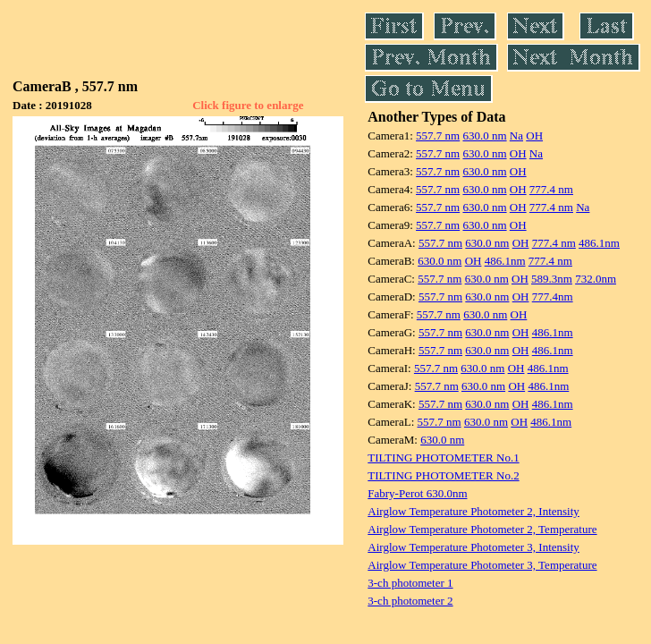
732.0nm (596, 279)
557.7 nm (438, 136)
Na (516, 136)
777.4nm (553, 297)
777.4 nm (551, 189)
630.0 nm (484, 136)
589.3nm (552, 279)
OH (534, 136)
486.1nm (599, 243)
